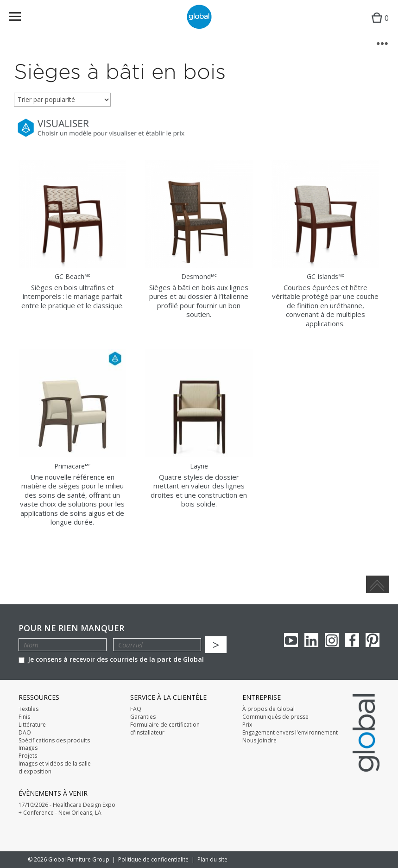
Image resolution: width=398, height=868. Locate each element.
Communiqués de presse (275, 717)
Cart (378, 26)
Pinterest (373, 640)
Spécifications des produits (54, 741)
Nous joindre (259, 741)
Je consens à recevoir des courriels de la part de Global (111, 659)
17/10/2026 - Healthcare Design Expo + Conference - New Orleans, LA (67, 809)
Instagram (332, 640)
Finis (24, 717)
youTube (291, 640)
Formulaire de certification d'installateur (165, 729)
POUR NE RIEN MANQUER (71, 628)
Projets (28, 756)
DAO (25, 733)
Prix (247, 725)
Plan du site (212, 859)
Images (28, 748)
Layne (199, 466)
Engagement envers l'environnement (290, 733)
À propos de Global (268, 709)
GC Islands (325, 276)
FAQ (136, 709)
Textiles (28, 709)
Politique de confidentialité (153, 859)
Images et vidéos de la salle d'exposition (55, 768)
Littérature (32, 725)
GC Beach (73, 276)
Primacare (73, 466)
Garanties (143, 717)
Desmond (199, 276)
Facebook (352, 640)
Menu (21, 18)
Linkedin (311, 640)
